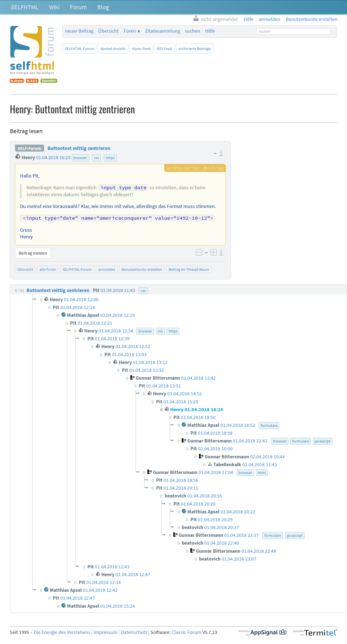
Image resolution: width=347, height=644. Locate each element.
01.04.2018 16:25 (53, 157)
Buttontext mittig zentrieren (79, 148)
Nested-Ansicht (113, 49)
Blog (103, 7)
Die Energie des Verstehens (62, 632)
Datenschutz (134, 632)
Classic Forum (186, 632)
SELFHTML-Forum (79, 49)
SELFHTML (25, 7)
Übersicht (108, 31)
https (110, 158)
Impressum (106, 632)
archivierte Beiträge (195, 49)
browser (80, 158)
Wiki (54, 7)
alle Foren (48, 269)
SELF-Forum (29, 148)
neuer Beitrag (79, 31)
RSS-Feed (165, 49)
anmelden (107, 269)
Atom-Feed (141, 49)
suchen (192, 31)
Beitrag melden (33, 253)
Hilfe (210, 31)
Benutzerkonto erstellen (142, 269)
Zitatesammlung (163, 31)
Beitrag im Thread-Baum (189, 269)
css (97, 158)
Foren (130, 31)
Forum (78, 7)
